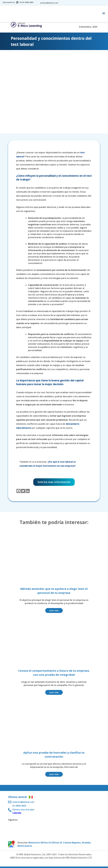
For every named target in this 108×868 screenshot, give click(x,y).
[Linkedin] (28, 491)
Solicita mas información (54, 482)
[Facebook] (18, 491)
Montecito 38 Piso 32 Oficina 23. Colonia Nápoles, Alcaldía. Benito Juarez (54, 844)
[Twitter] (23, 491)
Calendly (17, 813)
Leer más (54, 610)
